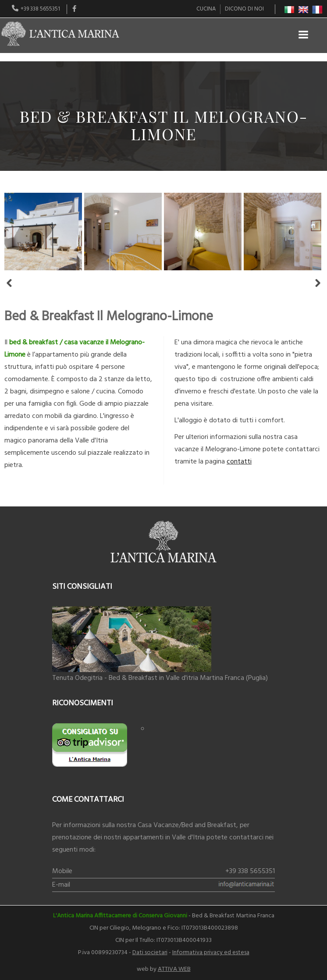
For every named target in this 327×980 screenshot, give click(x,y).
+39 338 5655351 (250, 871)
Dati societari (150, 953)
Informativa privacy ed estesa (211, 953)
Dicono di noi (244, 9)
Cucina (206, 9)
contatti (239, 462)
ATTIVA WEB (174, 969)
